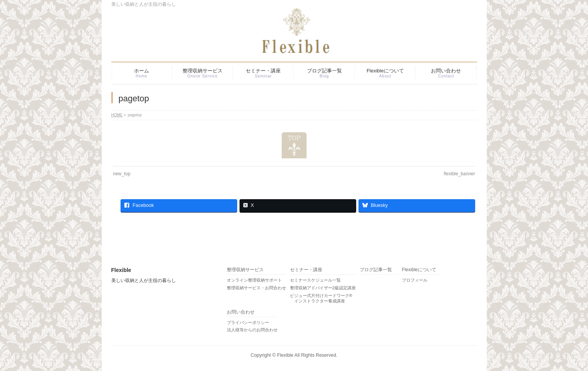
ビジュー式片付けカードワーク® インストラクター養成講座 (321, 298)
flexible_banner (459, 174)
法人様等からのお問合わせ (252, 330)
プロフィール (415, 280)
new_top (121, 174)
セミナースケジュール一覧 (315, 280)
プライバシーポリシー (248, 322)
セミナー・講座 (306, 270)
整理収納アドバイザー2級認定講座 (323, 288)
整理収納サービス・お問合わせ (256, 288)
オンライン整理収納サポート (254, 280)
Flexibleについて (419, 270)
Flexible (285, 355)
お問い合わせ (241, 312)
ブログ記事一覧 (376, 270)
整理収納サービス (245, 270)
